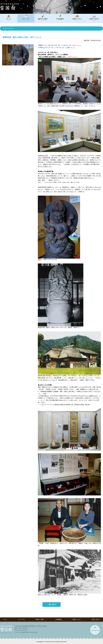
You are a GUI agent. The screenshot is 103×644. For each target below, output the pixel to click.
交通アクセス (77, 619)
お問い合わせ (96, 619)
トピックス (21, 619)
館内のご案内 (40, 619)
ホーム (5, 619)
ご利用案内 (58, 619)
